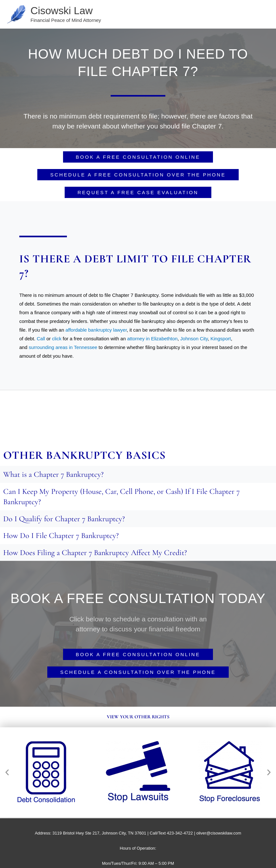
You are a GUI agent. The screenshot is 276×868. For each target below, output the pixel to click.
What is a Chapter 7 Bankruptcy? (54, 475)
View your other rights (138, 718)
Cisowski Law (65, 11)
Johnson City (194, 340)
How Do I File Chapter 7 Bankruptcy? (62, 536)
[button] (7, 773)
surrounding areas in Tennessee (63, 348)
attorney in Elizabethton (152, 340)
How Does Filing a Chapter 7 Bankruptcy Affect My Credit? (97, 553)
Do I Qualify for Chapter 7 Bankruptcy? (65, 520)
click (57, 340)
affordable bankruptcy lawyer (96, 331)
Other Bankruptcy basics (84, 456)
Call (41, 340)
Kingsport (221, 340)
